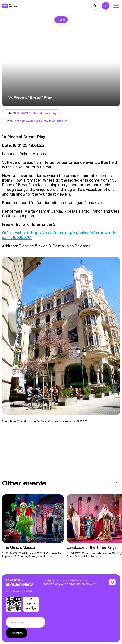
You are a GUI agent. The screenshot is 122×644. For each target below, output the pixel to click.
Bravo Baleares (19, 582)
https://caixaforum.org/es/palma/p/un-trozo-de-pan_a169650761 (49, 421)
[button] (108, 483)
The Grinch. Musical (19, 547)
